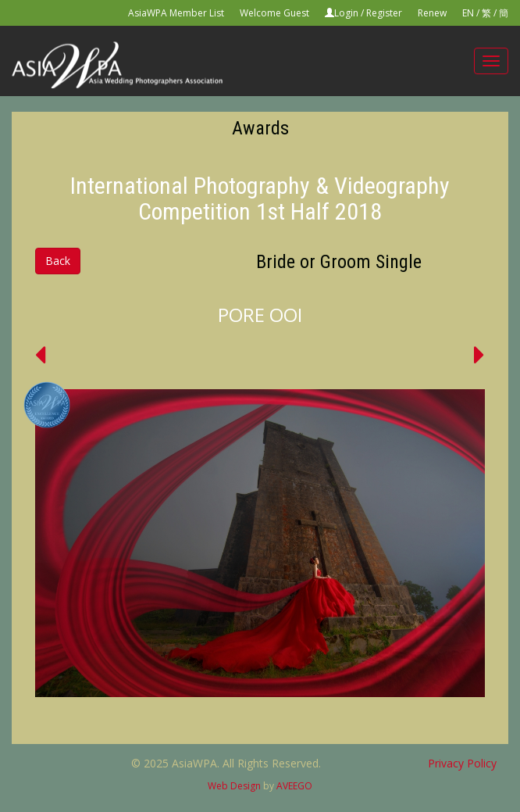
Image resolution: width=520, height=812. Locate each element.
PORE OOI (260, 315)
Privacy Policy (462, 763)
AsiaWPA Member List (176, 13)
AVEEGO (294, 786)
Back (58, 261)
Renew (432, 13)
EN (468, 13)
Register (384, 13)
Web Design (234, 786)
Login (346, 13)
